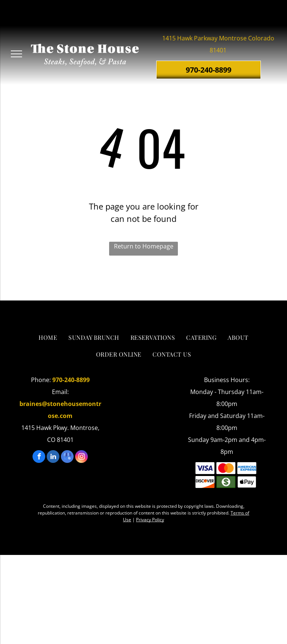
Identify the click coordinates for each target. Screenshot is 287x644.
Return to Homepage (144, 246)
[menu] (16, 54)
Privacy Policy (150, 520)
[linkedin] (53, 457)
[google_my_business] (67, 457)
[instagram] (81, 457)
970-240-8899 (71, 380)
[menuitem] (48, 338)
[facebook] (39, 457)
